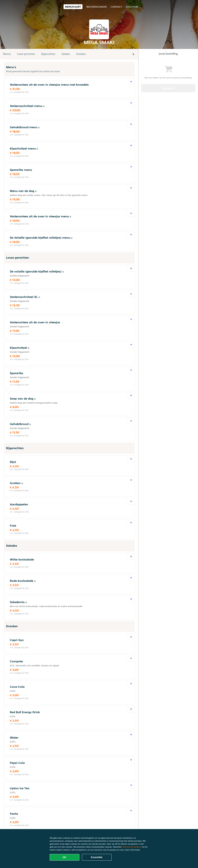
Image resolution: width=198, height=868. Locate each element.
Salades (66, 54)
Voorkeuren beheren (132, 847)
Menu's (7, 54)
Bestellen (168, 88)
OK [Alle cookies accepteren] (64, 857)
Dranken (81, 54)
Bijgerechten (48, 54)
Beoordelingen (97, 7)
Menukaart (73, 7)
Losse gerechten (26, 54)
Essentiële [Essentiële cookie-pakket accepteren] (97, 857)
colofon (132, 7)
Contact (116, 7)
